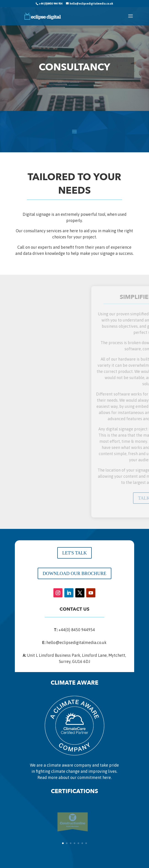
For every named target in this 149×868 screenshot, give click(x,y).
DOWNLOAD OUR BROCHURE (74, 573)
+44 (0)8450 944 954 (51, 4)
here (107, 777)
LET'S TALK (75, 553)
